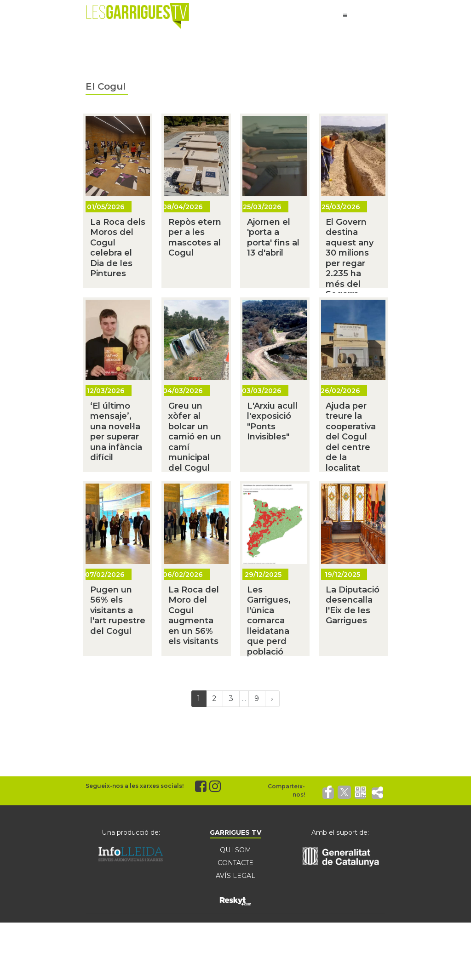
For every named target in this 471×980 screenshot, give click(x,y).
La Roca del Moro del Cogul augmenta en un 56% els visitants (194, 616)
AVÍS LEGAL (235, 876)
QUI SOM (235, 850)
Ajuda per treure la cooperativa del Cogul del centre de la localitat (351, 437)
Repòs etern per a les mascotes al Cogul (195, 238)
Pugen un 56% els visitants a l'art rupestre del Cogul (118, 610)
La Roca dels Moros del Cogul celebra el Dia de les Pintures (118, 248)
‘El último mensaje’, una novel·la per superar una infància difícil (116, 432)
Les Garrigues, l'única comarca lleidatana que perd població (269, 621)
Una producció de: (131, 832)
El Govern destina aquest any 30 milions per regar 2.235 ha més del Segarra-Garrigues (350, 263)
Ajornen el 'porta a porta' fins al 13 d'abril (273, 238)
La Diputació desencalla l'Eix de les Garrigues (353, 605)
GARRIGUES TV (235, 832)
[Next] (272, 699)
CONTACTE (235, 863)
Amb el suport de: (340, 832)
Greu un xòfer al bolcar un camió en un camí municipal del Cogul (195, 437)
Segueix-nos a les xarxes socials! (135, 786)
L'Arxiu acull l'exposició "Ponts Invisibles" (272, 422)
